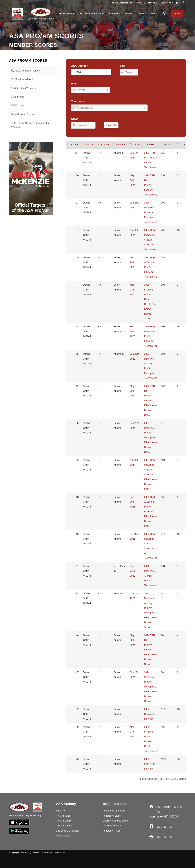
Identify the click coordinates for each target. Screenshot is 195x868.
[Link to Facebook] (183, 3)
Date (135, 145)
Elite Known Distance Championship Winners (30, 125)
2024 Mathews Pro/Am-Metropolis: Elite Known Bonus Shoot (150, 437)
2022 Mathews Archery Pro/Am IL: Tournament (150, 576)
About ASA (152, 3)
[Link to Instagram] (178, 3)
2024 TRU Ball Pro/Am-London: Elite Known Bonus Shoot (150, 401)
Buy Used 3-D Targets (67, 831)
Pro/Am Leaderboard (22, 79)
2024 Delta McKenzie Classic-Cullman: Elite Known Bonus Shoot (150, 474)
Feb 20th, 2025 (132, 262)
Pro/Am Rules (63, 816)
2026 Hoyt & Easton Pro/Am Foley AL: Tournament (150, 336)
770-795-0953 (164, 837)
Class (75, 119)
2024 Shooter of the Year (150, 714)
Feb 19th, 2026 (132, 331)
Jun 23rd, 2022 (133, 571)
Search (111, 125)
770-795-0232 (164, 827)
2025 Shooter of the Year (150, 764)
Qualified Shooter (112, 826)
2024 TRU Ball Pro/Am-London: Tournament (150, 185)
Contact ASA (167, 3)
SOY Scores (18, 97)
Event (75, 84)
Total (167, 145)
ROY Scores (18, 105)
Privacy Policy (47, 853)
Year (122, 66)
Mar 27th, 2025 (132, 290)
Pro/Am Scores (64, 826)
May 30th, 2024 (132, 180)
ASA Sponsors (64, 836)
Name (88, 145)
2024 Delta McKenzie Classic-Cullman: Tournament (150, 240)
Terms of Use (60, 853)
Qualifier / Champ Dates (115, 821)
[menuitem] (122, 3)
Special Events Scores (23, 114)
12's (181, 145)
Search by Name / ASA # (26, 71)
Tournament (79, 101)
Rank (73, 145)
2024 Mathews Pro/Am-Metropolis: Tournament (150, 212)
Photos (139, 3)
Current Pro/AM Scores (23, 88)
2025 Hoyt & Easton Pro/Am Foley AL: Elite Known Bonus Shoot (150, 511)
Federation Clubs (112, 816)
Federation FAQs (112, 831)
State (104, 145)
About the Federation (114, 811)
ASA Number (79, 66)
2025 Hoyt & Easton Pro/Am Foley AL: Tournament (150, 267)
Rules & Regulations (122, 3)
